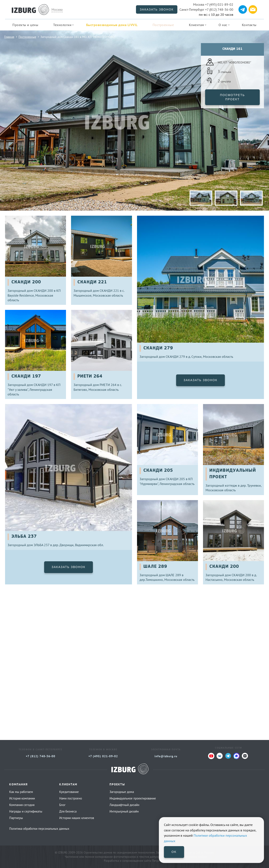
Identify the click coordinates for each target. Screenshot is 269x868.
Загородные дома (122, 792)
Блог (62, 805)
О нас (223, 25)
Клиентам (196, 25)
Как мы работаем (21, 792)
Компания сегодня (22, 805)
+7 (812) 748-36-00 (206, 9)
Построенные (163, 25)
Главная (9, 37)
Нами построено (71, 798)
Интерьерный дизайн (124, 811)
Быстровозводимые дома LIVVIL (112, 25)
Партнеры (16, 818)
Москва (57, 9)
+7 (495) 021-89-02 (213, 4)
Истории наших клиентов (77, 818)
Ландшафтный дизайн (124, 805)
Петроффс (159, 861)
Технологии (62, 25)
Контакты (249, 25)
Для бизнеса (68, 811)
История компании (22, 798)
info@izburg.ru (166, 756)
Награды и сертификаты (26, 811)
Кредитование (69, 792)
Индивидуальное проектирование (133, 798)
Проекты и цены (25, 25)
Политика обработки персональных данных (39, 829)
